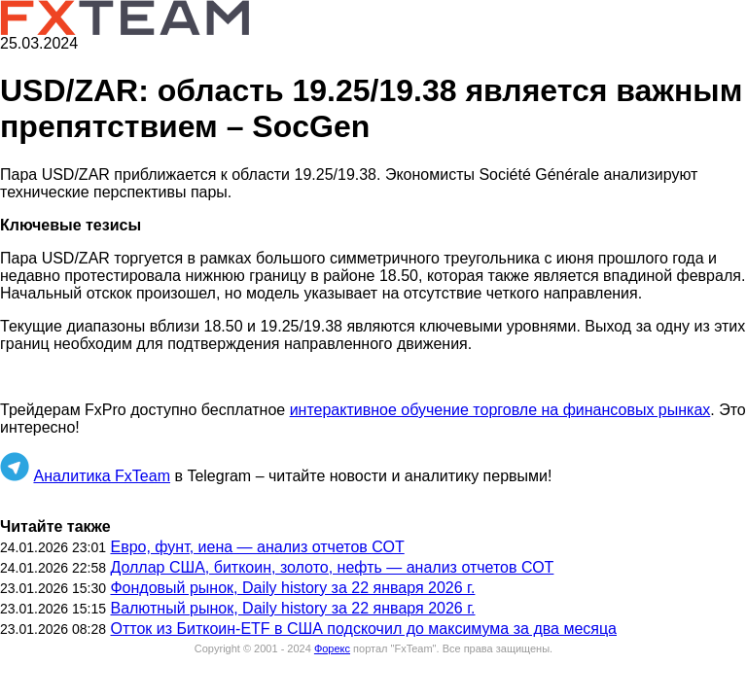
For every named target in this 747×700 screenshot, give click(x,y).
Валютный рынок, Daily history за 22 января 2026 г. (292, 608)
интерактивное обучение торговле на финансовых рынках (500, 410)
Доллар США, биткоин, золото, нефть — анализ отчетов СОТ (332, 567)
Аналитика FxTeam (102, 476)
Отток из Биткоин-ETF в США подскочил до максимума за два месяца (363, 629)
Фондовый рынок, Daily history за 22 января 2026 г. (292, 588)
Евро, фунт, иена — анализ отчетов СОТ (257, 547)
